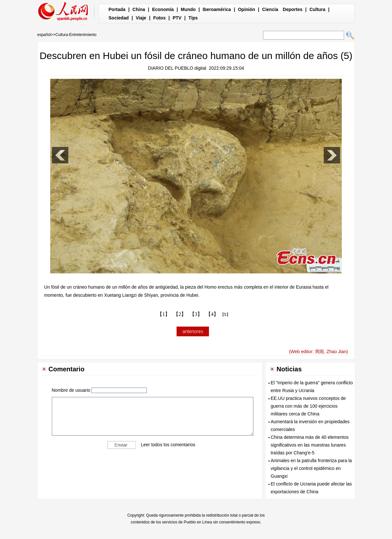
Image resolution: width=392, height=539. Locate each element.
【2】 (180, 314)
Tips (193, 18)
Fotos (159, 18)
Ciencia (270, 9)
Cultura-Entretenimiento (76, 35)
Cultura (317, 9)
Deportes (293, 9)
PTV (177, 18)
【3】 (196, 314)
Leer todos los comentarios (168, 445)
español (44, 35)
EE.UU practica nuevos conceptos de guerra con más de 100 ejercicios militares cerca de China (308, 406)
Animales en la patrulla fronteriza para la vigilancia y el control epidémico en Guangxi (311, 468)
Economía (163, 9)
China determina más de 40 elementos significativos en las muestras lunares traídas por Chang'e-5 (310, 445)
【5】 (225, 315)
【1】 (164, 314)
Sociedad (119, 18)
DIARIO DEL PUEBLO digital (177, 68)
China (139, 9)
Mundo (188, 9)
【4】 (212, 314)
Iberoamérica (217, 9)
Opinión (246, 9)
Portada (117, 9)
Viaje (141, 18)
